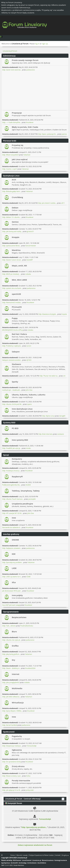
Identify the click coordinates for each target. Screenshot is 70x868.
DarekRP (30, 260)
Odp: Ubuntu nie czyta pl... (12, 640)
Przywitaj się (17, 145)
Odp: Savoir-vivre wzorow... (12, 70)
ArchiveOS (14, 863)
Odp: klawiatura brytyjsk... (48, 314)
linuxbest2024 (30, 668)
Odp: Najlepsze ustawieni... (12, 548)
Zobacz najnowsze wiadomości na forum (35, 845)
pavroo (64, 134)
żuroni (29, 346)
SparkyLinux (6, 863)
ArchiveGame (32, 863)
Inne (14, 518)
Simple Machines (19, 865)
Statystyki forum (14, 803)
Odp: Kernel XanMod (10, 725)
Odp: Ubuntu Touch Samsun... (13, 499)
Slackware (16, 364)
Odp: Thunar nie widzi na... (49, 376)
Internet (16, 674)
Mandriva (16, 250)
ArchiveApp (23, 863)
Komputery (17, 459)
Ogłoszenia (17, 750)
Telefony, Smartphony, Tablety (26, 491)
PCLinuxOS (17, 307)
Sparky (15, 382)
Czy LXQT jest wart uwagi (11, 605)
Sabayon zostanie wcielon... (12, 360)
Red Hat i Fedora (19, 334)
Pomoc (13, 855)
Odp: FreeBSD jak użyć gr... (12, 448)
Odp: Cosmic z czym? (10, 169)
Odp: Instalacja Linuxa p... (11, 471)
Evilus (28, 776)
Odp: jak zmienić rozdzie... (47, 203)
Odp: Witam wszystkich (10, 155)
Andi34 (28, 485)
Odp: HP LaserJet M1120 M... (12, 513)
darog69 (62, 416)
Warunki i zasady (22, 855)
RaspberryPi (17, 476)
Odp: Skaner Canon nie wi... (12, 260)
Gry (13, 660)
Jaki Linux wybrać (20, 159)
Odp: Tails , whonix (9, 626)
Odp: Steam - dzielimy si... (11, 668)
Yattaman (27, 155)
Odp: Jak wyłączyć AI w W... (12, 790)
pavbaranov (31, 70)
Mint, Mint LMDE (19, 280)
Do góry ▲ (65, 855)
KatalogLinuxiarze (61, 860)
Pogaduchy (17, 736)
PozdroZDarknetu (27, 626)
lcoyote (64, 314)
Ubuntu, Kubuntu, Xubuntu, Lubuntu (29, 395)
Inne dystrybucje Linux (22, 409)
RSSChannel (17, 860)
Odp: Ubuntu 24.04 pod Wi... (12, 404)
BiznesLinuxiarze (48, 860)
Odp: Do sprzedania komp (12, 762)
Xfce (14, 582)
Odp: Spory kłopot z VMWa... (12, 711)
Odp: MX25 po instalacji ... (11, 274)
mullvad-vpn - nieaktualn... (12, 390)
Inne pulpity (17, 595)
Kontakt (58, 855)
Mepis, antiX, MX (19, 266)
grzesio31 (30, 231)
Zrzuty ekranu (18, 766)
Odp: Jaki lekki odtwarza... (11, 697)
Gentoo (15, 222)
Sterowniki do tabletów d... (12, 527)
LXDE (14, 568)
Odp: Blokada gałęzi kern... (12, 191)
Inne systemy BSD (20, 440)
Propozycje (17, 113)
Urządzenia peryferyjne (22, 504)
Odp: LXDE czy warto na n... (12, 577)
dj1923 (29, 360)
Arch (14, 180)
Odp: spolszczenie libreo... (12, 246)
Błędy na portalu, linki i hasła (25, 127)
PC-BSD (15, 428)
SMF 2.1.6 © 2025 (7, 865)
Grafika (15, 646)
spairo (29, 404)
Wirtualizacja (18, 703)
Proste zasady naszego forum (25, 60)
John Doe (29, 390)
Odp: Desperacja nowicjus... (12, 746)
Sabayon (16, 352)
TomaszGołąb (32, 746)
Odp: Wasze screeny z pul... (12, 776)
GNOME (15, 540)
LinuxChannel (27, 860)
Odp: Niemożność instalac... (12, 302)
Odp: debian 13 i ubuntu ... (12, 217)
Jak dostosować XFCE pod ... (12, 591)
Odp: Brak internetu (46, 434)
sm (64, 376)
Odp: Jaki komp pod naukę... (12, 231)
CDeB (28, 577)
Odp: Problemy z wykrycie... (12, 346)
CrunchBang (17, 197)
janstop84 (32, 499)
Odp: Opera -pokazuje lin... (47, 134)
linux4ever (30, 122)
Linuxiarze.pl (37, 860)
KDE (14, 554)
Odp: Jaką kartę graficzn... (11, 654)
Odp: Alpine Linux (48, 416)
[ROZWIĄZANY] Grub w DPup (13, 330)
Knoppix (16, 237)
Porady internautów (21, 780)
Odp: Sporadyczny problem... (13, 562)
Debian (15, 208)
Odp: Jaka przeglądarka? (11, 682)
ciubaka (28, 274)
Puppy (15, 318)
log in (37, 44)
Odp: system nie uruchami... (12, 288)
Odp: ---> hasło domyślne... (12, 122)
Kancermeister (31, 246)
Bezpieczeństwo (19, 617)
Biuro (14, 631)
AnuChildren (42, 863)
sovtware (61, 434)
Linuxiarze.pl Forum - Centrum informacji (23, 799)
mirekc (28, 448)
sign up (45, 44)
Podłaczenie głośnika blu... (12, 485)
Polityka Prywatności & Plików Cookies (41, 855)
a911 (63, 203)
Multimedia (17, 688)
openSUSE (16, 294)
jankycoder (30, 790)
